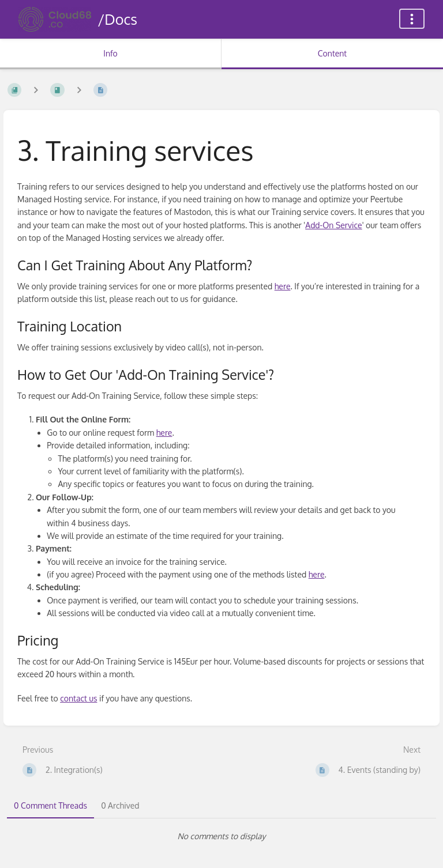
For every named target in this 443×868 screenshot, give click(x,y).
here (283, 286)
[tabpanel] (221, 836)
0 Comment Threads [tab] (50, 805)
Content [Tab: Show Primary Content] (332, 53)
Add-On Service (333, 225)
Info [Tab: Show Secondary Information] (110, 53)
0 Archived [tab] (120, 805)
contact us (78, 698)
